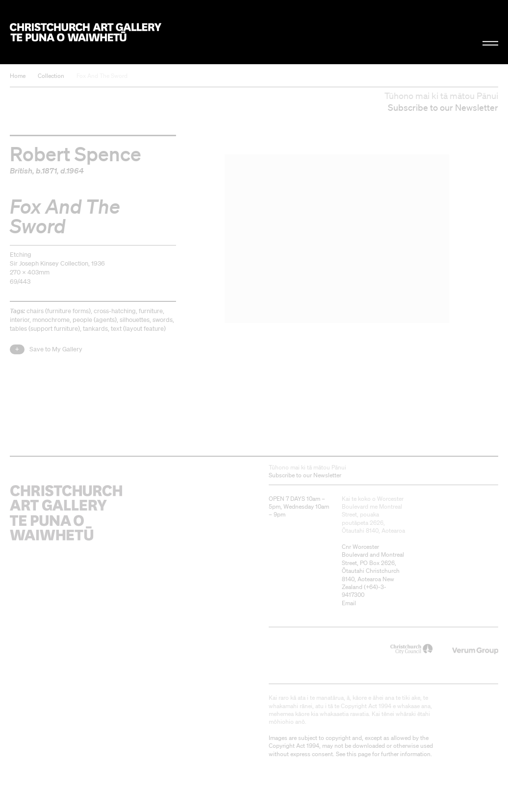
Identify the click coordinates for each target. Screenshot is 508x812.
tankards (95, 329)
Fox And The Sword (102, 76)
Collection (51, 76)
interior (20, 320)
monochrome (51, 320)
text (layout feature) (138, 329)
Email (349, 603)
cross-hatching (115, 311)
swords (163, 320)
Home (18, 76)
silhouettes (135, 320)
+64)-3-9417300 (364, 591)
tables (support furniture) (45, 329)
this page (359, 754)
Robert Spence (76, 153)
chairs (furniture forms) (59, 311)
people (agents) (95, 320)
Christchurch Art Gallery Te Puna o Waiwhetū (86, 32)
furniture (151, 311)
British (21, 171)
